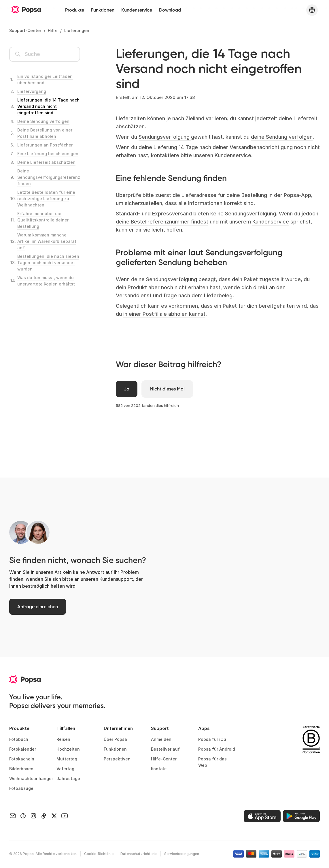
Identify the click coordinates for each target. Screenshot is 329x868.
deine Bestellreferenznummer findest (162, 222)
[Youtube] (65, 816)
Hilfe (53, 30)
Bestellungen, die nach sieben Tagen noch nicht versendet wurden (48, 263)
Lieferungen (77, 30)
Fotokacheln (22, 760)
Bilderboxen (21, 770)
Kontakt (159, 770)
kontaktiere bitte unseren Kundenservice (201, 155)
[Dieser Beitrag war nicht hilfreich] (170, 389)
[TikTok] (44, 816)
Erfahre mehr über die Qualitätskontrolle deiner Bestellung (43, 220)
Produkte (75, 10)
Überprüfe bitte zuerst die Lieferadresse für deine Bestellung (191, 195)
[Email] (13, 816)
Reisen (63, 740)
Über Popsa (115, 740)
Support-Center (25, 30)
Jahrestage (68, 780)
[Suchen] (45, 54)
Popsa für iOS (212, 740)
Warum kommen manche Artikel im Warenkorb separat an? (47, 241)
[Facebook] (23, 816)
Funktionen (103, 10)
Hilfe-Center (164, 760)
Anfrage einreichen (40, 608)
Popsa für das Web (212, 763)
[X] (54, 816)
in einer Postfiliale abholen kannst (164, 314)
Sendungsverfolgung (165, 137)
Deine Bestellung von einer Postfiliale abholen (45, 133)
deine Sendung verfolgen (282, 137)
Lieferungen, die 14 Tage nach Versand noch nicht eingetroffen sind (48, 106)
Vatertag (65, 770)
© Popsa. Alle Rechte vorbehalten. (43, 855)
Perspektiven (117, 760)
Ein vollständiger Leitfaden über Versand (45, 79)
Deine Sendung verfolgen (43, 121)
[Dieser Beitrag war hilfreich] (127, 389)
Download (170, 10)
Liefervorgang (32, 91)
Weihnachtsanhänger (28, 780)
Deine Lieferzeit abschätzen (46, 162)
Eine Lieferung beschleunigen (48, 154)
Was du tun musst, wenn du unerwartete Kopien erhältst (46, 281)
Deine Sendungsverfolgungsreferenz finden (49, 177)
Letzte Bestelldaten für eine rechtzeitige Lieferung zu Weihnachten (46, 199)
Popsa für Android (217, 750)
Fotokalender (23, 750)
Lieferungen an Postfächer (45, 145)
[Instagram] (33, 816)
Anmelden (161, 740)
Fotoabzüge (21, 789)
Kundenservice (137, 10)
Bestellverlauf (165, 750)
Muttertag (67, 760)
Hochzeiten (68, 750)
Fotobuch (19, 740)
